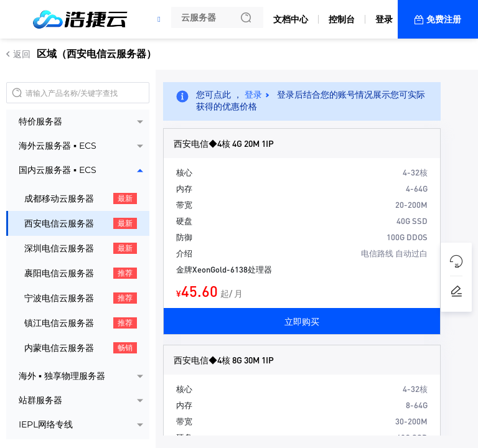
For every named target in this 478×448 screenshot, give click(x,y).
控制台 (342, 19)
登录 (384, 19)
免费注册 (444, 19)
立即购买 (302, 321)
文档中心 (291, 19)
